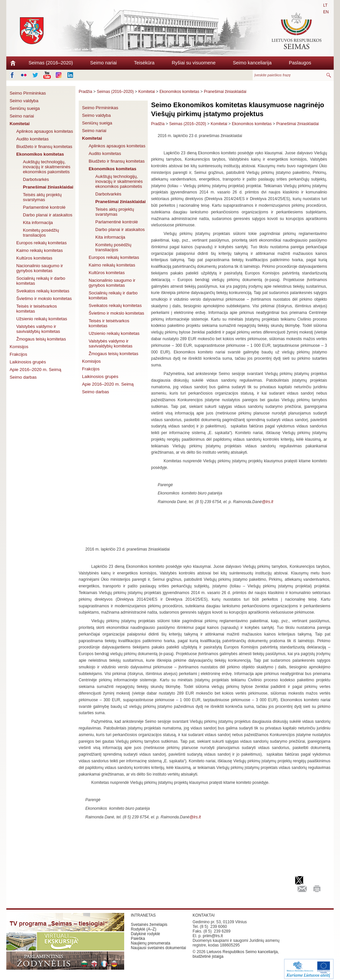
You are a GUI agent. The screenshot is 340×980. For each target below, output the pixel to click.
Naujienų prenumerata (151, 943)
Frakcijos (18, 354)
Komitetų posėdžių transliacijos (41, 233)
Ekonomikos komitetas (40, 154)
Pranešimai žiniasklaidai (48, 187)
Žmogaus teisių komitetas (41, 339)
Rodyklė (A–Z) (144, 929)
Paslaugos (300, 63)
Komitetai (20, 124)
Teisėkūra (144, 63)
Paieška (138, 939)
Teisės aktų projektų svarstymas (42, 197)
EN (326, 12)
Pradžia (85, 92)
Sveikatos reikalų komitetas (43, 291)
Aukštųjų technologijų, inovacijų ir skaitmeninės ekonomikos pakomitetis (47, 167)
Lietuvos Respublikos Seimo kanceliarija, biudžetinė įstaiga (236, 954)
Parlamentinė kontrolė (44, 207)
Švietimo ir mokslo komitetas (44, 299)
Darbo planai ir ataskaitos (48, 215)
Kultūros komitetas (34, 258)
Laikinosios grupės (28, 362)
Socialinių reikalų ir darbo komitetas (41, 281)
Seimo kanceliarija (252, 63)
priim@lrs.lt (213, 936)
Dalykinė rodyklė (145, 934)
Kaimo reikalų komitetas (40, 250)
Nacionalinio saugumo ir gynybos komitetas (40, 268)
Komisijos (19, 347)
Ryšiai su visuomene (194, 63)
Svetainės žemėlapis (149, 925)
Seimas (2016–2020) (51, 63)
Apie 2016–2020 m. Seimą (35, 370)
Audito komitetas (33, 139)
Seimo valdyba (24, 101)
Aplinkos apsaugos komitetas (45, 131)
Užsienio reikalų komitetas (42, 319)
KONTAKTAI (204, 915)
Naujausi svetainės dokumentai (158, 948)
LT (325, 5)
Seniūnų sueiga (25, 108)
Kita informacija (38, 223)
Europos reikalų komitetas (42, 243)
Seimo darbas (23, 377)
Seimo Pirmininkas (28, 93)
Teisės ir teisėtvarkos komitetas (37, 309)
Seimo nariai (104, 63)
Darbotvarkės (36, 179)
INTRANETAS (143, 915)
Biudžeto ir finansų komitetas (44, 147)
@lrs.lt (268, 502)
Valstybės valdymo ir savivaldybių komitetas (38, 329)
